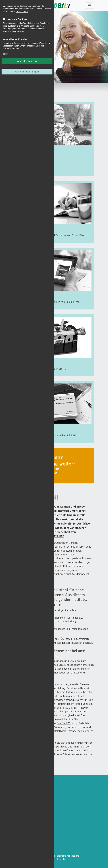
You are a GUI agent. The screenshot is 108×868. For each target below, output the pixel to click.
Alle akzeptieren (27, 61)
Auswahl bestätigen (27, 72)
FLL (73, 639)
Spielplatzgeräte (56, 629)
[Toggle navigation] (89, 6)
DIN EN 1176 (56, 536)
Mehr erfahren (22, 12)
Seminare (75, 661)
